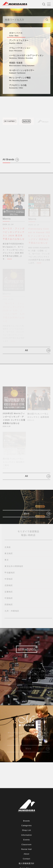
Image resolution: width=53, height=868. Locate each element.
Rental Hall (26, 849)
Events (27, 840)
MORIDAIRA (15, 4)
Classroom (26, 845)
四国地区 (9, 605)
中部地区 (9, 579)
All (26, 350)
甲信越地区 (10, 573)
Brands (26, 821)
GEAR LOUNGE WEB (29, 687)
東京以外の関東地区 (15, 566)
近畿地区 (9, 592)
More (26, 514)
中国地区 (9, 598)
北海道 (8, 547)
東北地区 (9, 553)
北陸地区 (9, 585)
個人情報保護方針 (27, 863)
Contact (27, 859)
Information (27, 835)
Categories (26, 825)
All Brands (9, 159)
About (26, 854)
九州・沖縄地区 (13, 611)
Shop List (26, 830)
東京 (7, 560)
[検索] (47, 20)
